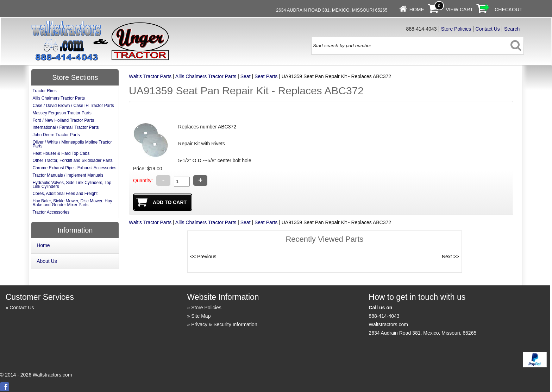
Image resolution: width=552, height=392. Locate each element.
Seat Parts (266, 76)
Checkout (509, 10)
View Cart (459, 10)
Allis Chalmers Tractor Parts (206, 76)
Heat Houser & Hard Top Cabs (61, 153)
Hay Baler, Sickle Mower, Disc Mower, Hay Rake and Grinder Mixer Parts (72, 203)
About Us (47, 261)
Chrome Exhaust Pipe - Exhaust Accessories (74, 168)
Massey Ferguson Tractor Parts (62, 113)
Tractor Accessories (51, 212)
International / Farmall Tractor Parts (65, 127)
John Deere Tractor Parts (56, 135)
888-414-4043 (384, 316)
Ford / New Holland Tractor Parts (63, 120)
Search (512, 29)
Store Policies (456, 29)
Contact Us (488, 29)
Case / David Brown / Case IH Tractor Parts (73, 106)
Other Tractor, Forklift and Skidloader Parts (72, 160)
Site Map (201, 316)
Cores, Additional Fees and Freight (65, 194)
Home (417, 10)
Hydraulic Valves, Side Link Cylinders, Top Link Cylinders (72, 185)
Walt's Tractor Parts (150, 76)
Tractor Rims (44, 91)
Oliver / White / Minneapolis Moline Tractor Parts (72, 144)
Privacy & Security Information (224, 324)
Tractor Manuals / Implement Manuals (68, 175)
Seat (246, 76)
